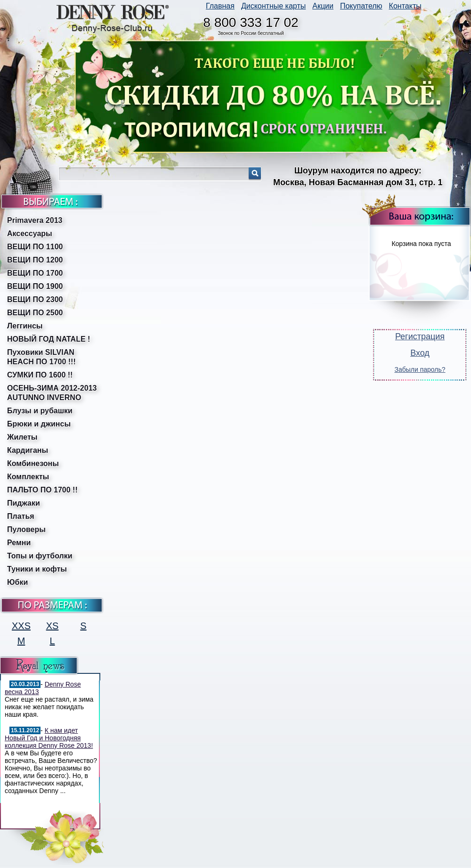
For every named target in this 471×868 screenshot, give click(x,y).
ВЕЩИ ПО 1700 (35, 273)
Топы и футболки (40, 556)
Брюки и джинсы (39, 424)
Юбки (17, 582)
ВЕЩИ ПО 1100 (35, 247)
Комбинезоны (33, 463)
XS (53, 626)
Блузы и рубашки (40, 411)
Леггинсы (25, 326)
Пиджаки (24, 503)
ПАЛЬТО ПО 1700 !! (42, 490)
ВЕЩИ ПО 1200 (35, 260)
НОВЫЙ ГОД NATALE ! (49, 339)
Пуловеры (26, 529)
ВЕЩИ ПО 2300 (35, 299)
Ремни (19, 543)
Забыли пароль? (420, 369)
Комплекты (28, 477)
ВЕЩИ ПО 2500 (35, 313)
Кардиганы (28, 450)
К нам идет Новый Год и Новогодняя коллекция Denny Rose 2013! (49, 738)
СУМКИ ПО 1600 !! (40, 375)
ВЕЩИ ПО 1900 (35, 286)
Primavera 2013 (35, 220)
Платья (21, 516)
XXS (21, 626)
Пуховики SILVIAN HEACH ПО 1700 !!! (41, 357)
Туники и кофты (37, 569)
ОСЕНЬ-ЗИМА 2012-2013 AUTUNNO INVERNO (52, 393)
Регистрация (420, 336)
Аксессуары (30, 233)
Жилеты (22, 437)
